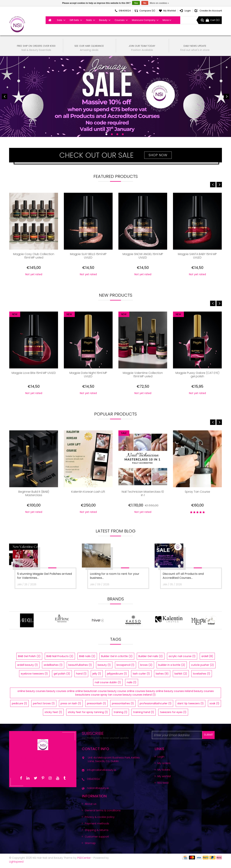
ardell (207, 659)
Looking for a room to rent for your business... (115, 576)
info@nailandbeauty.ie (101, 772)
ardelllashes (53, 667)
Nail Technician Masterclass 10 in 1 (143, 494)
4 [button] (123, 134)
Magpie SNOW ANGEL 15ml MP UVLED (143, 256)
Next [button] (226, 96)
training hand (144, 715)
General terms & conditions (103, 813)
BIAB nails (87, 659)
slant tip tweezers (191, 706)
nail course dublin (108, 685)
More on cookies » (159, 3)
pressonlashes (123, 706)
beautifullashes (80, 667)
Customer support (97, 839)
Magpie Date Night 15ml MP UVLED (88, 375)
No (145, 3)
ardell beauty (27, 667)
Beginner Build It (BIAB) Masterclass (34, 494)
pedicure (19, 706)
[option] (115, 97)
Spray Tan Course (197, 492)
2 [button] (112, 134)
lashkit (181, 676)
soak (214, 706)
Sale (60, 20)
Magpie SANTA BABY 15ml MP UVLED (197, 256)
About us (91, 806)
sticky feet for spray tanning (88, 715)
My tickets (164, 772)
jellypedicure (117, 676)
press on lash (71, 706)
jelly (97, 676)
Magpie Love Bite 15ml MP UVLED (34, 373)
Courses (120, 20)
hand (81, 676)
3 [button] (117, 134)
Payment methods (97, 826)
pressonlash (96, 706)
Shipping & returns (97, 833)
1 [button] (106, 134)
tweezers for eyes (173, 715)
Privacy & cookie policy (100, 819)
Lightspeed (16, 864)
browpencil (126, 667)
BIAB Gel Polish (29, 659)
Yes (136, 3)
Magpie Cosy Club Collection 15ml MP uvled (34, 256)
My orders (164, 766)
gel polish (62, 676)
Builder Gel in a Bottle (117, 659)
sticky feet (53, 715)
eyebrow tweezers (34, 676)
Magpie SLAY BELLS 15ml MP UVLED (88, 256)
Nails (89, 20)
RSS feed (163, 785)
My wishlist (164, 779)
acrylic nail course (182, 659)
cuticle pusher (202, 667)
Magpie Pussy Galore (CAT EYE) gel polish (197, 375)
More (166, 20)
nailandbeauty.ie (98, 791)
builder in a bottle (172, 667)
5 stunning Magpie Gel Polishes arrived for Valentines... (44, 576)
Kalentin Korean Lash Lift (88, 492)
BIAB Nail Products (60, 659)
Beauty (103, 20)
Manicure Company (144, 20)
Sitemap (90, 846)
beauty (104, 667)
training (121, 715)
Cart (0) (213, 20)
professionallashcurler (156, 706)
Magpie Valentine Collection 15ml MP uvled (143, 375)
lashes (162, 676)
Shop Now (158, 155)
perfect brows (44, 706)
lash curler (141, 676)
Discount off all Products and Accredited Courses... (183, 576)
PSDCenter (84, 860)
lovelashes (202, 676)
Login (161, 759)
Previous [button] (5, 96)
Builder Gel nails (151, 659)
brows (146, 667)
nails (132, 685)
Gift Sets (74, 20)
